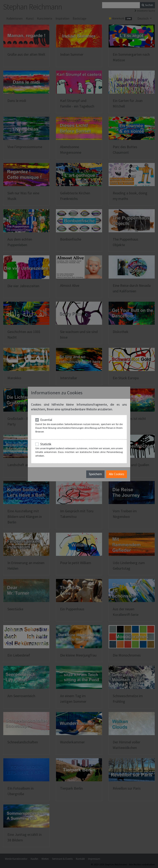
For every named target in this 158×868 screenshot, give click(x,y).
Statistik (46, 444)
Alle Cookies (117, 474)
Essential (46, 420)
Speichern (95, 474)
